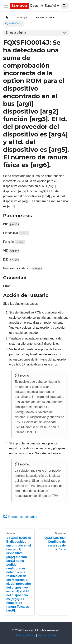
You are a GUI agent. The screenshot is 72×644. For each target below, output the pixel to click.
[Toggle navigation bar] (6, 6)
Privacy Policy (26, 635)
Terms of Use (47, 635)
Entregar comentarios (20, 517)
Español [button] (48, 6)
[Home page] (7, 17)
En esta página (16, 33)
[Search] (65, 6)
